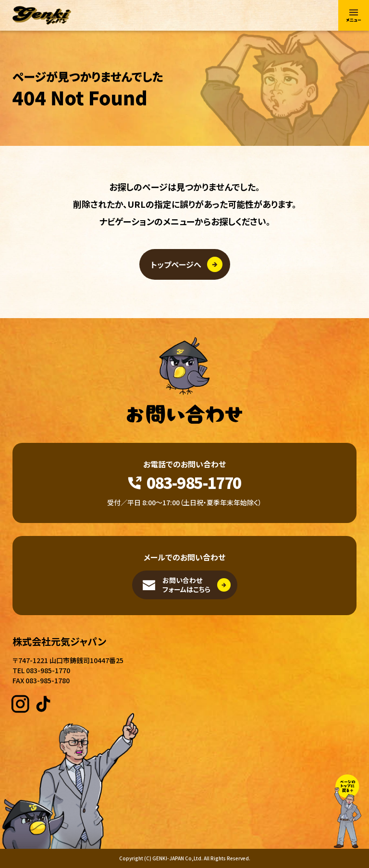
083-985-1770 (194, 482)
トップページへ (176, 264)
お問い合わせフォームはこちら (186, 585)
